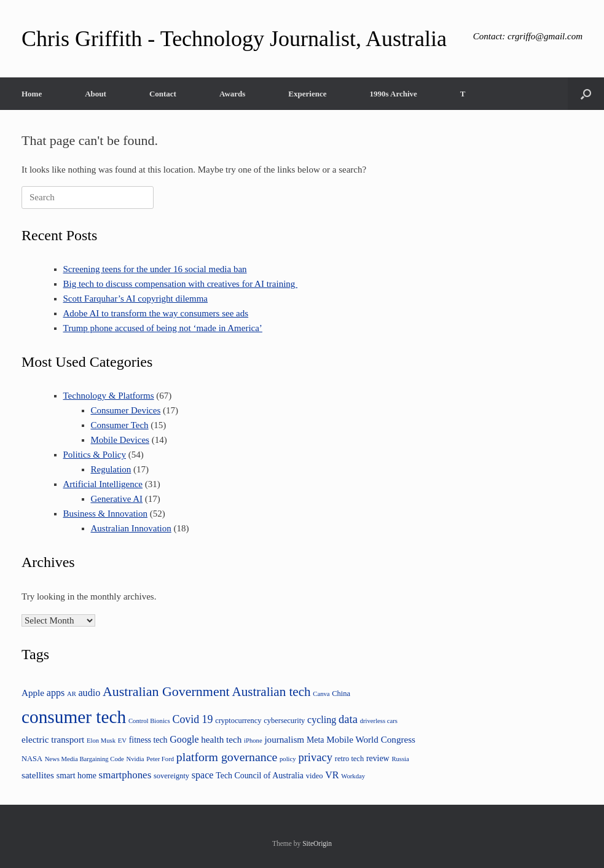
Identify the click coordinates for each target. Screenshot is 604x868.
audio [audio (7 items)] (90, 693)
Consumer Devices (126, 410)
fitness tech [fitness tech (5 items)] (148, 740)
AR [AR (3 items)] (72, 694)
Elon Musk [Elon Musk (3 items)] (101, 741)
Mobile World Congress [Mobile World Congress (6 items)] (371, 739)
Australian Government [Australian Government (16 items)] (166, 691)
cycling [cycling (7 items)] (322, 720)
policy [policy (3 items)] (288, 759)
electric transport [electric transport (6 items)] (53, 739)
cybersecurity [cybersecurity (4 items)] (284, 721)
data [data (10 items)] (348, 719)
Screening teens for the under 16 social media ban (155, 269)
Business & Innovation (106, 514)
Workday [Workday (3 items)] (353, 776)
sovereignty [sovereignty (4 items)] (171, 776)
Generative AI (117, 499)
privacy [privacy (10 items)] (315, 757)
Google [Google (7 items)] (184, 739)
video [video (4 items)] (315, 776)
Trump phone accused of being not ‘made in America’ (163, 328)
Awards (232, 94)
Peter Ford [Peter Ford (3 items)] (160, 759)
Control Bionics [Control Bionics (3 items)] (149, 721)
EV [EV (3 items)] (122, 741)
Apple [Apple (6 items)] (33, 693)
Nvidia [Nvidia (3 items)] (135, 759)
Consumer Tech (120, 425)
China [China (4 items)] (341, 694)
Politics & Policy (95, 455)
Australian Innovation (131, 528)
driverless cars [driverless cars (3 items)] (379, 721)
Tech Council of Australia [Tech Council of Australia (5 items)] (260, 776)
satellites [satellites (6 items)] (38, 775)
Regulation (111, 469)
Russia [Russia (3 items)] (400, 759)
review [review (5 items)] (378, 758)
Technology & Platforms (109, 396)
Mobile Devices (120, 440)
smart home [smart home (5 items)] (76, 776)
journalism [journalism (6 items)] (284, 739)
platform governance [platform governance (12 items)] (227, 757)
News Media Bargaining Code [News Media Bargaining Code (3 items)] (84, 759)
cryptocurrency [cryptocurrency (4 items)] (238, 721)
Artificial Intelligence (103, 484)
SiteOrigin (317, 843)
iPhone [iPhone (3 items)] (253, 741)
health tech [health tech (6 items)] (221, 739)
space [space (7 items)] (203, 775)
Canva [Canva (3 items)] (321, 694)
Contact (163, 94)
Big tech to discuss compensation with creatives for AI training (181, 284)
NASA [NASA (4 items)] (32, 759)
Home (32, 94)
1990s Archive (393, 94)
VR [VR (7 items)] (332, 775)
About (96, 94)
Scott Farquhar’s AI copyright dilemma (136, 299)
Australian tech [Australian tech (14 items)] (271, 692)
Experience (307, 94)
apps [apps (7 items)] (56, 693)
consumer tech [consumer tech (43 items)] (74, 717)
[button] (586, 94)
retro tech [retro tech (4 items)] (349, 759)
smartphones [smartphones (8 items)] (125, 775)
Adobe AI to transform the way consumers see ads (156, 313)
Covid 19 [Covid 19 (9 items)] (193, 719)
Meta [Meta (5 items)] (316, 740)
